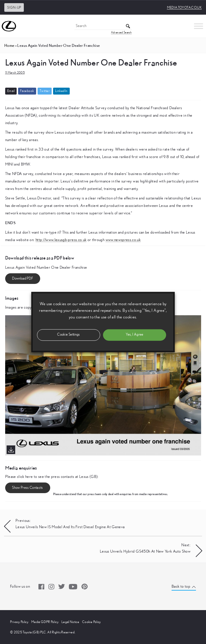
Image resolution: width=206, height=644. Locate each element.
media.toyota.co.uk (184, 7)
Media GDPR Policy (45, 622)
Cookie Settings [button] (68, 335)
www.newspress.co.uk (123, 240)
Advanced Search (121, 32)
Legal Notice (70, 622)
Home (9, 45)
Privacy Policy (19, 622)
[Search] (103, 26)
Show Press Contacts (28, 488)
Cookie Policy (92, 622)
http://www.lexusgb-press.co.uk (61, 240)
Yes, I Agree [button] (134, 335)
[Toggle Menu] (199, 26)
